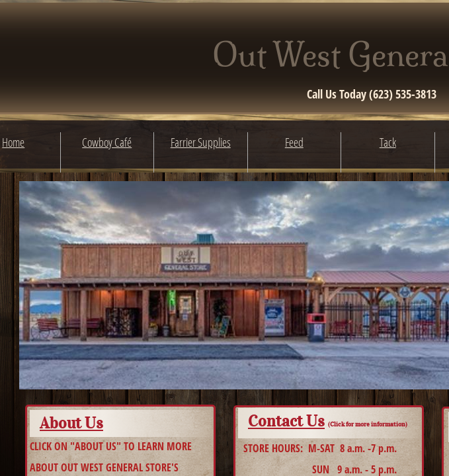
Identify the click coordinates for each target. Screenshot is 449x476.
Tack (388, 142)
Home (13, 142)
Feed (294, 142)
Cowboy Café (107, 142)
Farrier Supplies (201, 142)
